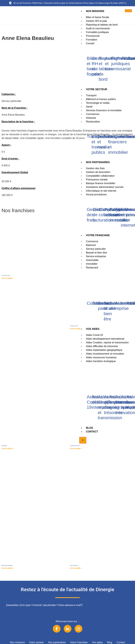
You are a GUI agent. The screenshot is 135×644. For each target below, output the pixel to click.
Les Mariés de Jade (74, 326)
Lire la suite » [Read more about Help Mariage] (8, 448)
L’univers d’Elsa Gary (6, 275)
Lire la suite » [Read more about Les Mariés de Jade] (76, 329)
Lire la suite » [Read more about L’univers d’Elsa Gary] (8, 278)
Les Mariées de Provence (75, 446)
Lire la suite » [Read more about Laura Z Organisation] (76, 568)
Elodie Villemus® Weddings (7, 565)
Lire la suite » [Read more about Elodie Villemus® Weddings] (8, 568)
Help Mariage (4, 446)
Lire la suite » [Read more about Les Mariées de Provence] (76, 448)
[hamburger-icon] (128, 11)
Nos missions (95, 11)
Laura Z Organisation (74, 565)
